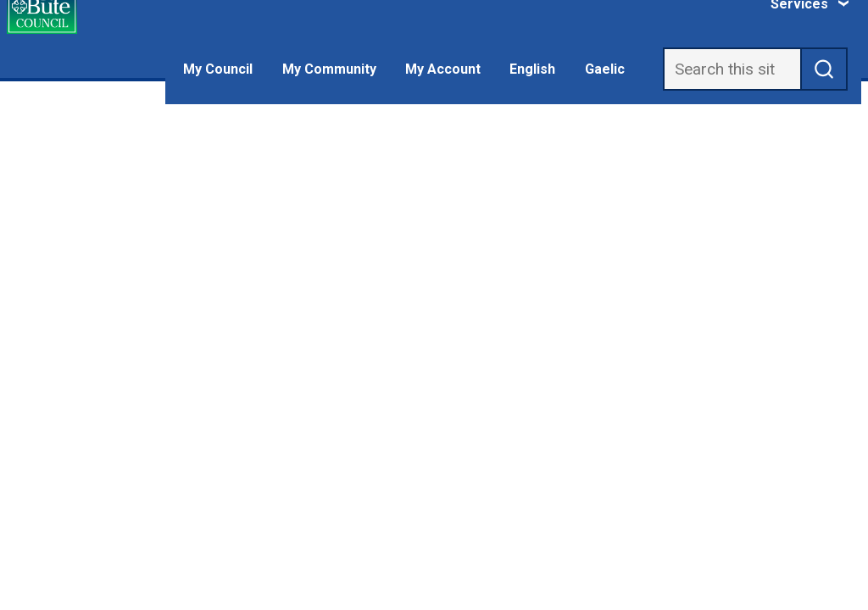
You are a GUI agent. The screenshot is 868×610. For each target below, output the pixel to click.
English (532, 69)
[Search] (732, 69)
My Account (443, 69)
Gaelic (605, 69)
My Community (329, 69)
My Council (218, 69)
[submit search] (824, 69)
